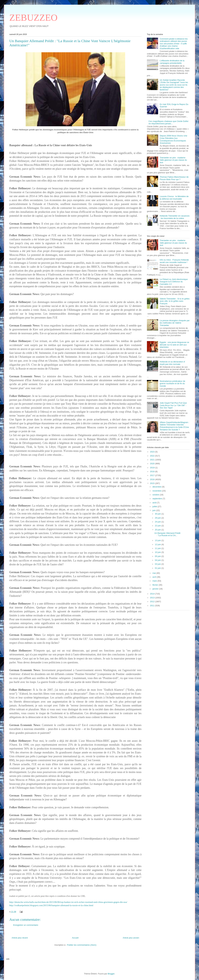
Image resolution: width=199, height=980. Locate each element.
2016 (153, 479)
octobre (156, 495)
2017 (153, 475)
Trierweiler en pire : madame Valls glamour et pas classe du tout (173, 160)
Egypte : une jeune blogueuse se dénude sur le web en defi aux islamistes (174, 345)
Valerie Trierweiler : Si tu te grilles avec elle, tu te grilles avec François (175, 301)
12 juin (158, 544)
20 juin (158, 530)
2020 (153, 464)
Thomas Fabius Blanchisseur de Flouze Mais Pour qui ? (174, 178)
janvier (156, 589)
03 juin (158, 564)
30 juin (158, 514)
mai (154, 573)
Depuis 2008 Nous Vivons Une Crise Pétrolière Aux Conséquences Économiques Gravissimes (173, 139)
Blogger (111, 974)
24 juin (158, 522)
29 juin (158, 518)
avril (155, 577)
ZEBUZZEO (33, 18)
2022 (153, 456)
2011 (153, 606)
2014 (153, 594)
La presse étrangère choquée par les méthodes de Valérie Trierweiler (175, 323)
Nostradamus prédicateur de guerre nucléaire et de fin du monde (172, 384)
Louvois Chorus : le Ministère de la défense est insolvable (174, 198)
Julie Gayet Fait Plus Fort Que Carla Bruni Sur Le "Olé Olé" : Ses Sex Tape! (173, 405)
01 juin (158, 568)
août (155, 503)
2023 (153, 452)
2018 (153, 471)
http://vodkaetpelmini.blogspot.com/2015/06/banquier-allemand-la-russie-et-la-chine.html (51, 905)
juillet (155, 506)
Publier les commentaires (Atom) (82, 945)
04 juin (158, 560)
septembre (158, 499)
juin (154, 510)
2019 (153, 468)
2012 (153, 602)
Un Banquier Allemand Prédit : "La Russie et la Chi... (167, 534)
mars (155, 581)
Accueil (75, 938)
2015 (153, 483)
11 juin (158, 548)
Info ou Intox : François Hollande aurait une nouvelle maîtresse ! (174, 261)
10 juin (158, 552)
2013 (153, 598)
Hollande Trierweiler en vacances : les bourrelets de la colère (175, 217)
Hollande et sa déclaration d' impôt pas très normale (172, 363)
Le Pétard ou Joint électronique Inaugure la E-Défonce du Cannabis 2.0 (174, 282)
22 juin (158, 526)
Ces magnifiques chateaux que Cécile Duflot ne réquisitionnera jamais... (168, 122)
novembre (157, 491)
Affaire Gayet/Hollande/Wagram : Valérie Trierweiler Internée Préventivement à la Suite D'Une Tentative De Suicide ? (174, 426)
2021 (153, 460)
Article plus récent (20, 938)
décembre (157, 487)
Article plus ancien (131, 938)
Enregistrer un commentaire (26, 925)
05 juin (158, 556)
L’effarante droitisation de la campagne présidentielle (172, 62)
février (156, 585)
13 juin (158, 540)
